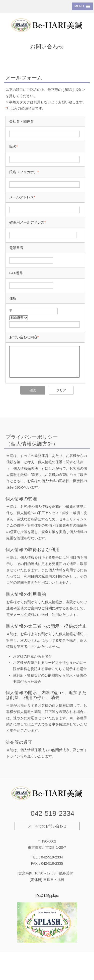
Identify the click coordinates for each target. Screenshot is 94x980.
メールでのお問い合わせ (47, 832)
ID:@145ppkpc (47, 902)
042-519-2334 (52, 819)
